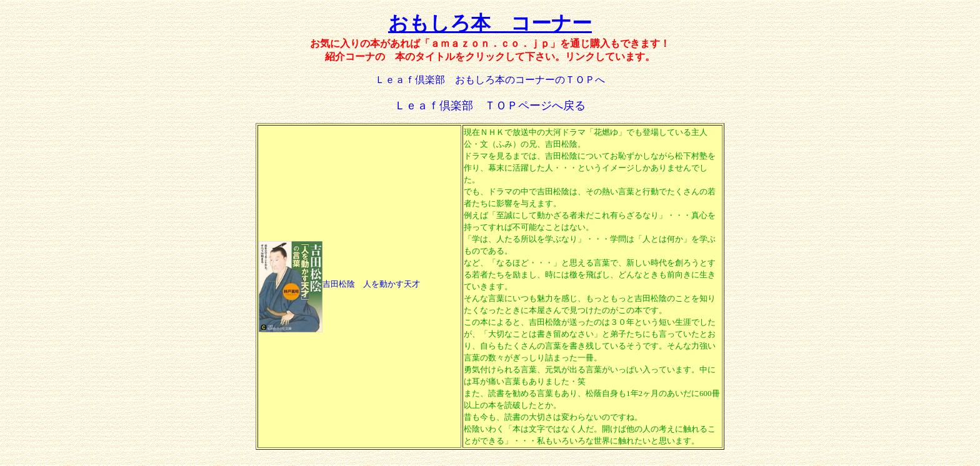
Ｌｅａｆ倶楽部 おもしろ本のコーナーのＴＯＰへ (490, 80)
